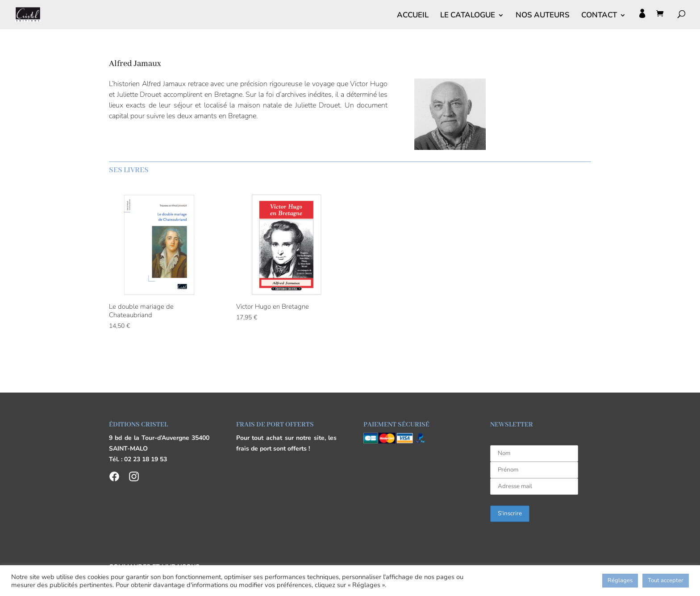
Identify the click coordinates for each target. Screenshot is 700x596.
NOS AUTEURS (543, 16)
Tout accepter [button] (666, 580)
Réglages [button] (620, 580)
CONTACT (599, 16)
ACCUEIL (413, 16)
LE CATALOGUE (468, 16)
